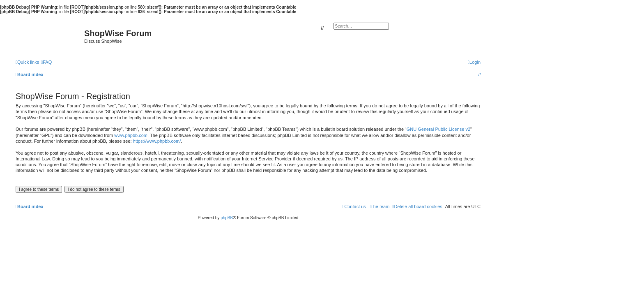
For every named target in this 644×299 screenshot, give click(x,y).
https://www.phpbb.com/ (157, 141)
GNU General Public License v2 (438, 129)
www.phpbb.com (131, 135)
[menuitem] (46, 62)
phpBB (227, 218)
